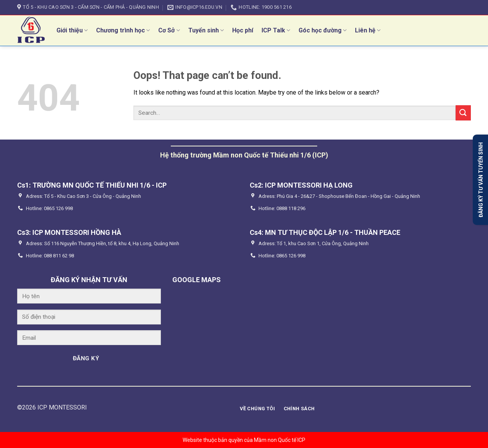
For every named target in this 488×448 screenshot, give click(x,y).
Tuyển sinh (206, 30)
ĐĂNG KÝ (86, 358)
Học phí (243, 30)
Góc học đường (323, 30)
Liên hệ (368, 30)
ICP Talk (276, 30)
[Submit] (463, 113)
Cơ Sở (169, 30)
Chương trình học (123, 30)
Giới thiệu (72, 30)
